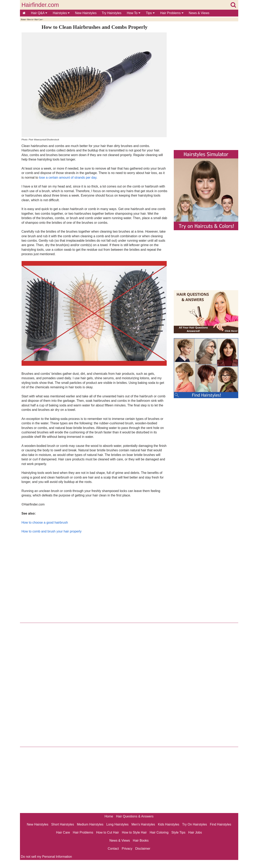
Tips (150, 13)
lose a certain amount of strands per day (68, 178)
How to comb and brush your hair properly (52, 531)
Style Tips (178, 832)
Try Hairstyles (112, 13)
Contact (113, 849)
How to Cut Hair (108, 832)
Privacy (127, 849)
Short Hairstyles (63, 824)
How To (134, 13)
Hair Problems (172, 13)
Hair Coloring (159, 832)
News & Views (199, 13)
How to (30, 19)
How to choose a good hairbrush (45, 523)
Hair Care (38, 19)
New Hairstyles (86, 13)
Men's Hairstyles (143, 824)
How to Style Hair (134, 832)
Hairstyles (61, 13)
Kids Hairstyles (169, 824)
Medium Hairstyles (90, 824)
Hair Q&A (39, 13)
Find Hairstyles (221, 824)
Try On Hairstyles (195, 824)
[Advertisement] (95, 577)
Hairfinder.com (40, 5)
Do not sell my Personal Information (46, 857)
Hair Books (141, 841)
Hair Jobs (195, 832)
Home (23, 19)
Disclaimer (143, 849)
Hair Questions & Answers (135, 816)
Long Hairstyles (118, 824)
